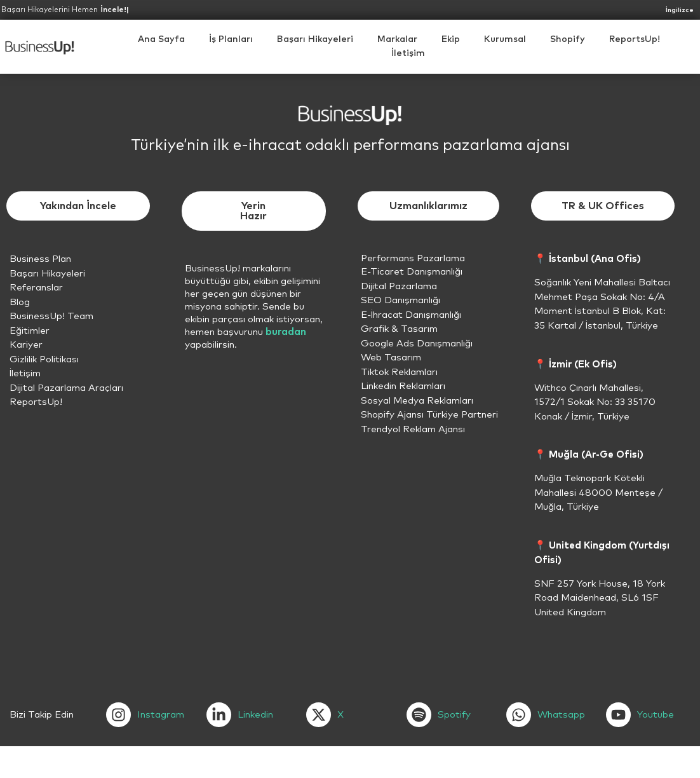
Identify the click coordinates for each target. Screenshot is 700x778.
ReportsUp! (635, 39)
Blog (20, 302)
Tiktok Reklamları (399, 372)
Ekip (451, 39)
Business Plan (40, 259)
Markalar (397, 39)
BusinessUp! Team (51, 316)
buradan (286, 332)
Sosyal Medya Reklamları (417, 401)
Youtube (656, 715)
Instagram (161, 715)
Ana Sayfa (161, 39)
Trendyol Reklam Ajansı (413, 429)
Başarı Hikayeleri (315, 39)
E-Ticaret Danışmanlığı (412, 272)
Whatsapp (561, 715)
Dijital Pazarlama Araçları (66, 388)
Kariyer (26, 345)
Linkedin (255, 715)
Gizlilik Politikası (44, 359)
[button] (505, 39)
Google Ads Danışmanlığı (417, 344)
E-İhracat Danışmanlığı (411, 315)
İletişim (408, 53)
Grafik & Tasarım (399, 329)
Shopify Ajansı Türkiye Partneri (429, 415)
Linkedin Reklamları (403, 386)
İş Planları (231, 39)
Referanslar (36, 288)
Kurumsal (505, 39)
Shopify (568, 39)
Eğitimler (30, 331)
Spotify (454, 715)
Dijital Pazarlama (399, 286)
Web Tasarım (391, 358)
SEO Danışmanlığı (400, 300)
